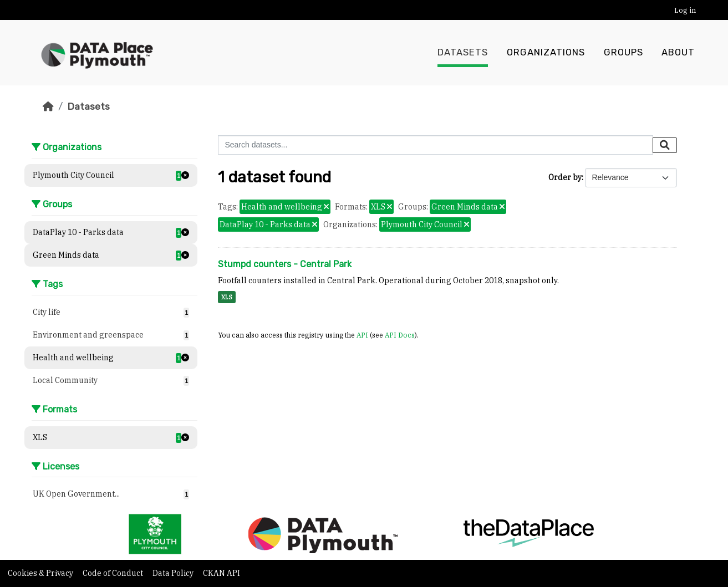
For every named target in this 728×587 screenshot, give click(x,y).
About (678, 53)
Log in (685, 10)
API (362, 335)
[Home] (48, 106)
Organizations (546, 53)
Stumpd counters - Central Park (285, 264)
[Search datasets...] (436, 145)
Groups (623, 53)
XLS (227, 297)
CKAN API (222, 573)
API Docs (400, 335)
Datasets (463, 53)
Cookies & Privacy (41, 573)
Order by (565, 177)
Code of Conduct (114, 573)
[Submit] (665, 145)
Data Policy (174, 573)
